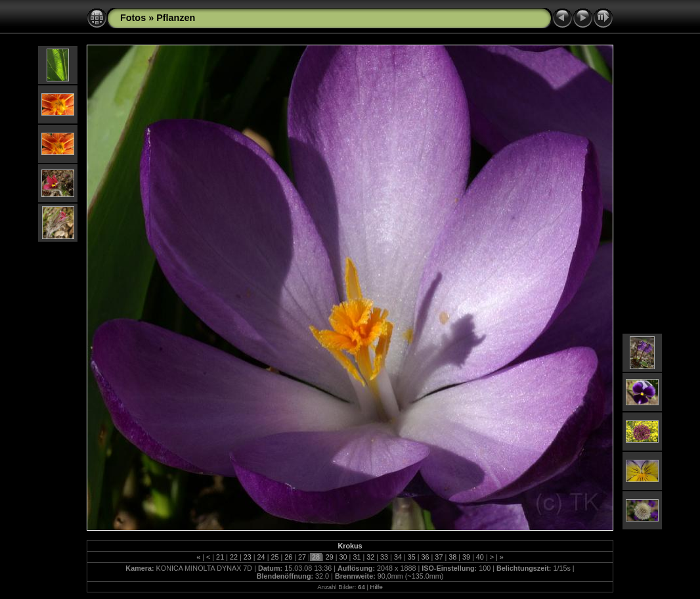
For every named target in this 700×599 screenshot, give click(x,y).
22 (234, 557)
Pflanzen (176, 18)
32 (370, 557)
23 (248, 557)
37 (439, 557)
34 (398, 557)
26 (288, 557)
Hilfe (377, 587)
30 (343, 557)
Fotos (133, 18)
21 (220, 557)
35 (412, 557)
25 (274, 557)
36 (426, 557)
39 (466, 557)
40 (480, 557)
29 (330, 557)
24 (261, 557)
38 (452, 557)
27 (302, 557)
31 (357, 557)
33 (384, 557)
